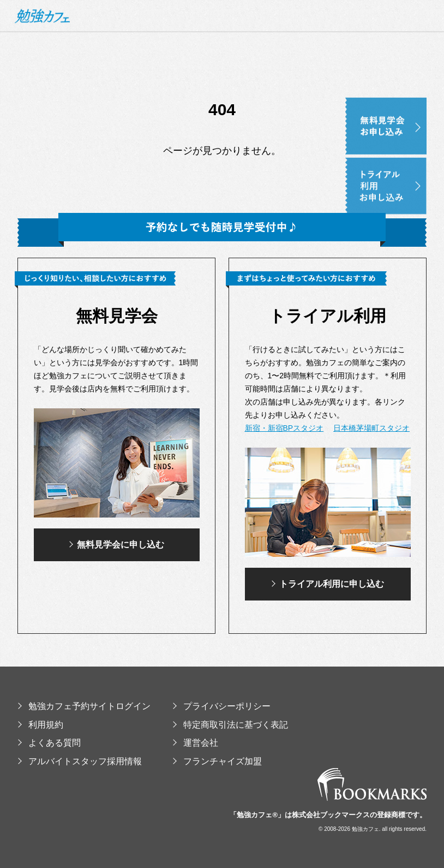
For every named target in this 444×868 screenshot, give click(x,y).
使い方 (298, 85)
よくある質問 (49, 743)
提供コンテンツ (352, 85)
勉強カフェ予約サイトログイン (84, 706)
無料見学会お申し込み (403, 104)
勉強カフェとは (174, 85)
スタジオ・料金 (244, 85)
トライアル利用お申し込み (403, 164)
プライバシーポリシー (221, 706)
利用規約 (40, 725)
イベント (410, 85)
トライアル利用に (328, 584)
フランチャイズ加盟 (217, 761)
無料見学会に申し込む (116, 545)
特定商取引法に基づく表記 (230, 725)
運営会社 (195, 743)
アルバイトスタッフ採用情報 (80, 761)
